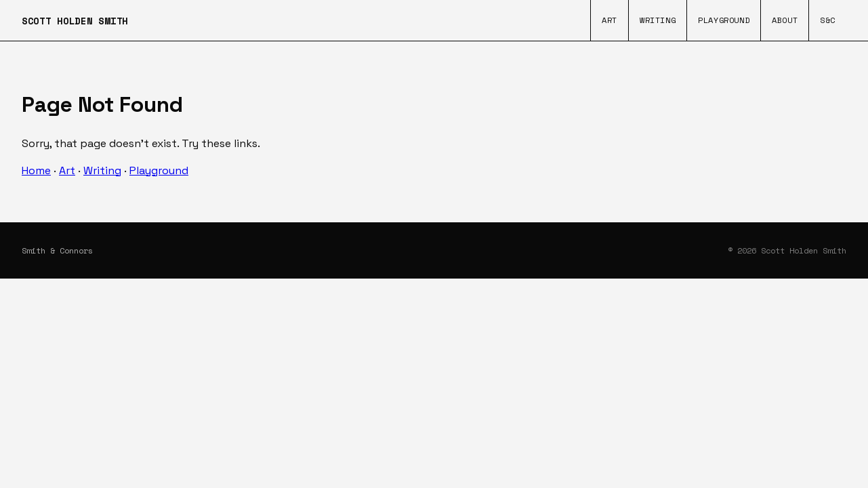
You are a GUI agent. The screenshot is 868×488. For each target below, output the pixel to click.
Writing (658, 20)
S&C (828, 20)
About (785, 20)
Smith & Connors (57, 250)
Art (609, 20)
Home (36, 170)
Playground (724, 20)
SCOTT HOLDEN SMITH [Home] (75, 21)
